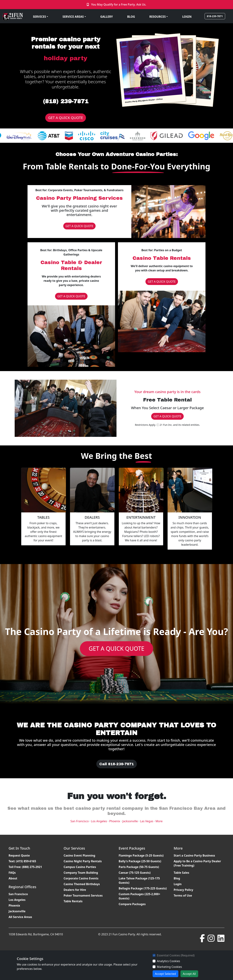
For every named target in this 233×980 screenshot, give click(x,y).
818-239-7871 (215, 16)
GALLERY (106, 17)
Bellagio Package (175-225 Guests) (143, 888)
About (13, 878)
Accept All (189, 974)
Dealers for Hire (75, 890)
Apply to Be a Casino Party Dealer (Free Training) (197, 863)
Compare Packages (132, 904)
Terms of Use (183, 895)
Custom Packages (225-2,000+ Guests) (139, 896)
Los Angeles (99, 821)
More (159, 821)
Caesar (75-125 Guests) (135, 873)
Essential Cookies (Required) (176, 955)
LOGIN (187, 17)
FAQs (12, 873)
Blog (177, 878)
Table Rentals (73, 901)
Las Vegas (147, 821)
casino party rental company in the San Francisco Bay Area (145, 808)
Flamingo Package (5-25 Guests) (141, 855)
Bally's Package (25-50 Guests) (140, 861)
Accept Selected (165, 974)
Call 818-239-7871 (117, 764)
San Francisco (80, 821)
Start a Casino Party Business (194, 855)
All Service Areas (20, 917)
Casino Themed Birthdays (82, 884)
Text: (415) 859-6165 (22, 861)
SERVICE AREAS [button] (73, 17)
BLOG (131, 17)
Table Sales (181, 873)
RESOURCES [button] (158, 17)
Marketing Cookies (169, 967)
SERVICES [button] (39, 17)
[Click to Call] (88, 4)
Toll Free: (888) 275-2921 (25, 867)
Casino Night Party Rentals (83, 861)
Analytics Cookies (168, 961)
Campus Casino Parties (80, 867)
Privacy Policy (183, 890)
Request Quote (19, 855)
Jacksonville (130, 821)
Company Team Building (81, 873)
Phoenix (115, 821)
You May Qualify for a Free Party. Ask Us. (119, 4)
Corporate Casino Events (81, 878)
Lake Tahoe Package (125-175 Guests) (139, 880)
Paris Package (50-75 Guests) (139, 867)
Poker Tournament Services (83, 895)
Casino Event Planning (79, 855)
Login (178, 884)
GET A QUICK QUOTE (66, 118)
